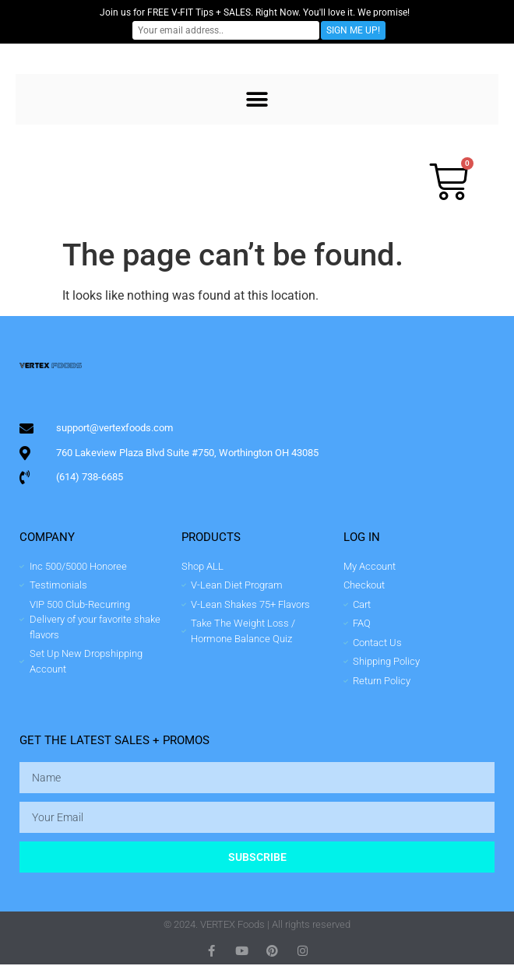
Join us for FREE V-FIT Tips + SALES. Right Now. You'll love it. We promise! (255, 12)
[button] (257, 99)
